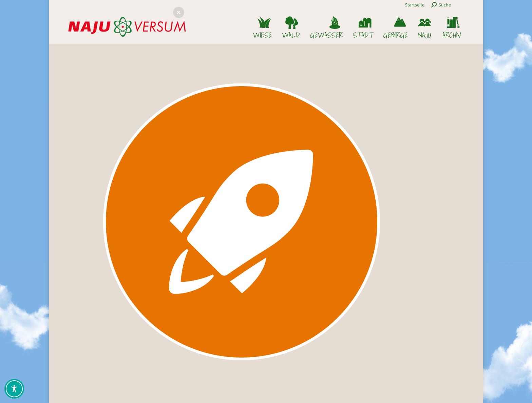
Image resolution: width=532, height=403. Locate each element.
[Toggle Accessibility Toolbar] (14, 389)
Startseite (415, 5)
